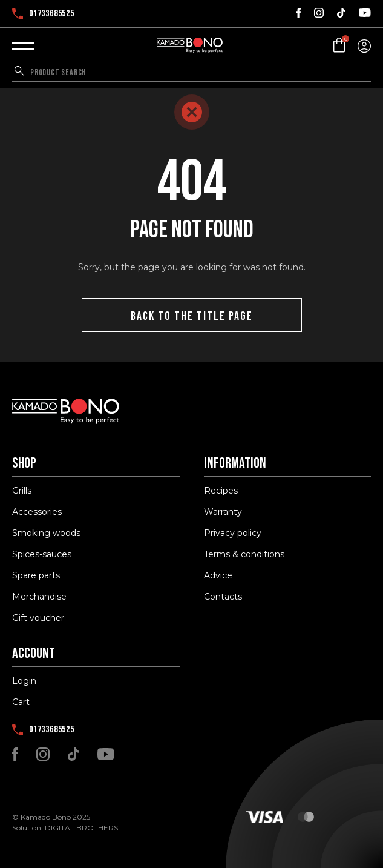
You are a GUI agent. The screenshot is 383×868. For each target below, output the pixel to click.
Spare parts (36, 575)
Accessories (37, 512)
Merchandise (39, 597)
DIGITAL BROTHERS (81, 828)
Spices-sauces (42, 554)
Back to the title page (192, 316)
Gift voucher (38, 618)
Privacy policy (233, 533)
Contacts (223, 597)
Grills (22, 491)
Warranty (223, 512)
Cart (21, 702)
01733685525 (43, 14)
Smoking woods (46, 533)
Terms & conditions (244, 554)
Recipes (221, 491)
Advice (218, 575)
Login (24, 681)
